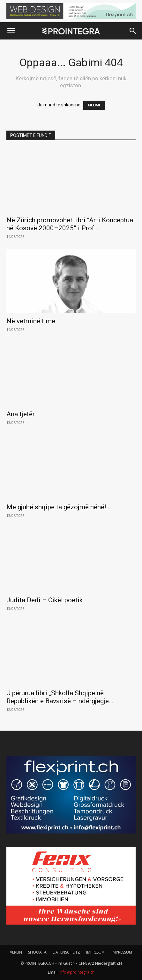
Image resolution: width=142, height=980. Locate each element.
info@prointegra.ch (77, 972)
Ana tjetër (21, 414)
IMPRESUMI (96, 952)
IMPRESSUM (122, 952)
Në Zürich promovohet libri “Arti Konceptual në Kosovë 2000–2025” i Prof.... (71, 224)
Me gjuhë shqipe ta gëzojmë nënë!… (58, 507)
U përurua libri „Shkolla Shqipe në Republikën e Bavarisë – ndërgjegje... (60, 697)
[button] (11, 31)
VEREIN (16, 952)
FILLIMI (94, 105)
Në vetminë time (31, 321)
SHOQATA (37, 952)
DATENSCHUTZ (66, 952)
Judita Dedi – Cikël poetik (45, 600)
